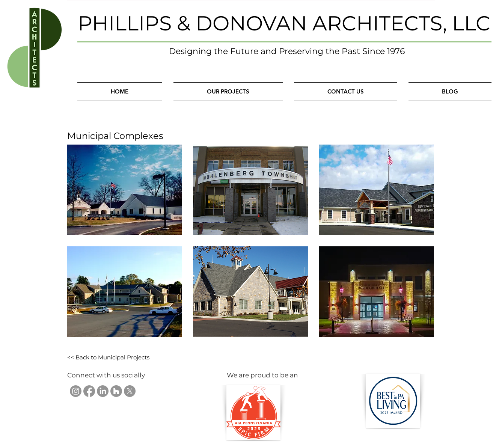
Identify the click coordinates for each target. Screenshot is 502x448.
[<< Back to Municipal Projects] (108, 358)
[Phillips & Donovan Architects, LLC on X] (130, 391)
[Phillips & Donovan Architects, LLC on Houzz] (116, 391)
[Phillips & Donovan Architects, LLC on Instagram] (76, 391)
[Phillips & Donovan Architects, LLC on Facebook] (89, 391)
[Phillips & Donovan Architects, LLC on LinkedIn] (103, 391)
